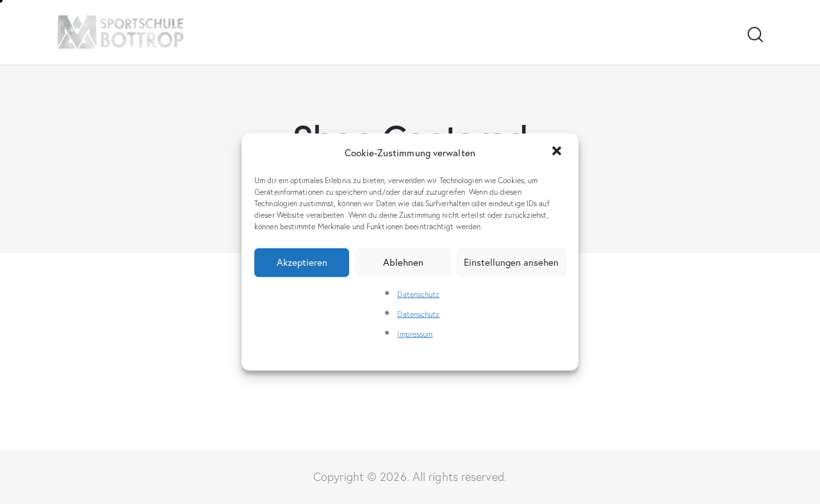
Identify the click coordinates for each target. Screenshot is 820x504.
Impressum (415, 334)
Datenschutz (418, 294)
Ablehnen (403, 262)
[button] (558, 152)
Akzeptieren (302, 262)
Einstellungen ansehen (511, 262)
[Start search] (754, 35)
